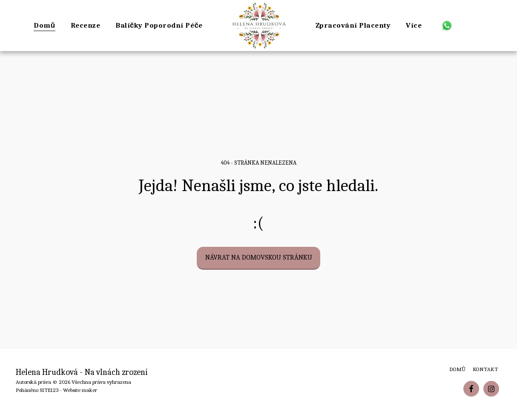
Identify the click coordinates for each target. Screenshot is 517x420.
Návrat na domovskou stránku (259, 257)
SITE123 (49, 390)
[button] (447, 25)
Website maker (80, 390)
